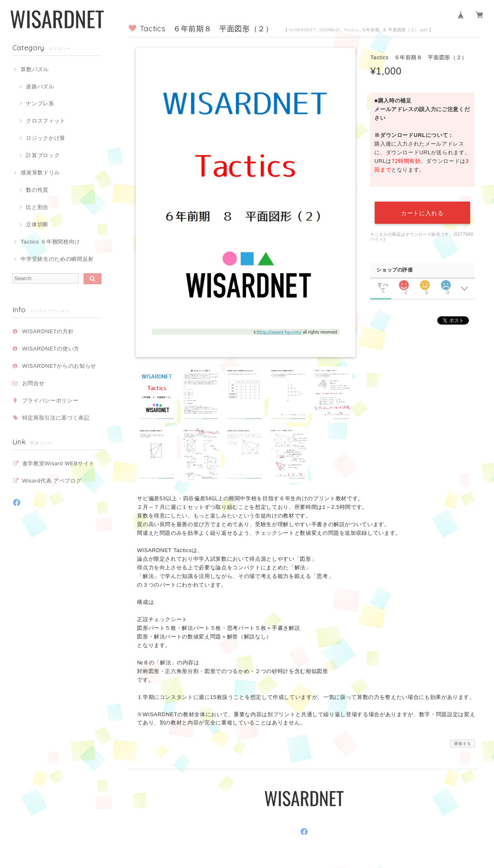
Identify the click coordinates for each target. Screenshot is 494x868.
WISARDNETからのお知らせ (59, 366)
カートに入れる (422, 213)
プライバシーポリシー (50, 400)
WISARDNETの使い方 (51, 349)
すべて (383, 285)
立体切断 (37, 224)
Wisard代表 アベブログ (52, 481)
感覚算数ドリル (40, 173)
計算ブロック (43, 155)
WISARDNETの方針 (48, 331)
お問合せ (34, 383)
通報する (463, 744)
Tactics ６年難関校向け (50, 242)
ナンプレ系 (40, 103)
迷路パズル (40, 87)
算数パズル (35, 69)
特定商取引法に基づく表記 (56, 418)
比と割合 (37, 207)
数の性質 (37, 190)
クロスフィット (46, 121)
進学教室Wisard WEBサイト (58, 463)
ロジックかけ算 (46, 138)
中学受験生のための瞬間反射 (57, 259)
